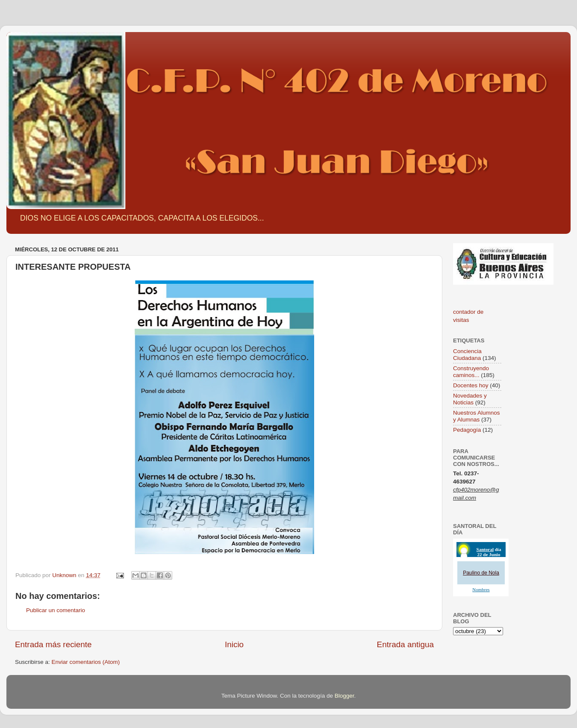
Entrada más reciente (53, 644)
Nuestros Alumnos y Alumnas (477, 416)
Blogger (344, 696)
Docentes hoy (471, 385)
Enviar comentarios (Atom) (86, 662)
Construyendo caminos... (471, 372)
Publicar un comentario (56, 610)
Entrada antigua (405, 644)
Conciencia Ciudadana (467, 355)
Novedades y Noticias (470, 399)
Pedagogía (467, 430)
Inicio (234, 644)
